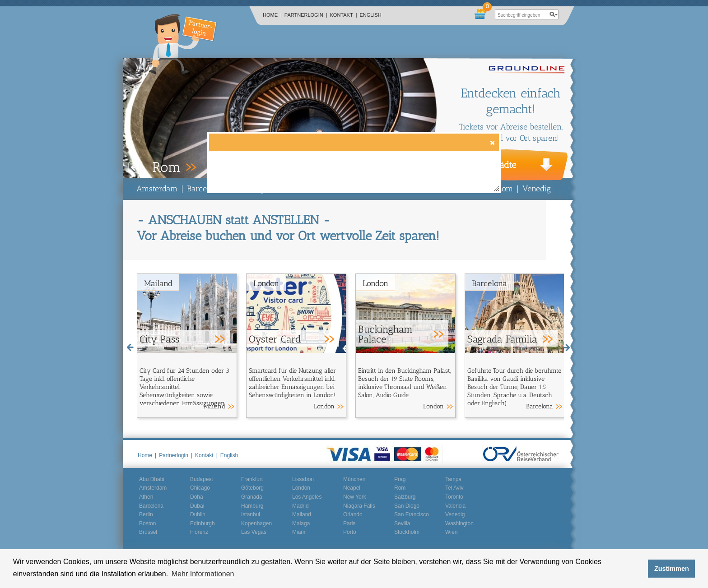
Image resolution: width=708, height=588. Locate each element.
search (554, 14)
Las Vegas (254, 532)
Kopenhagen (256, 523)
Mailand (158, 283)
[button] (492, 142)
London (266, 283)
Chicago (200, 488)
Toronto (454, 497)
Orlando (353, 514)
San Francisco (412, 514)
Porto (350, 532)
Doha (197, 497)
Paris (349, 523)
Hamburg (252, 506)
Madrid (300, 506)
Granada (252, 497)
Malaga (301, 523)
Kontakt (344, 15)
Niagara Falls (359, 506)
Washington (459, 523)
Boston (147, 523)
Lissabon (303, 479)
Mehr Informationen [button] (203, 574)
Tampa (453, 479)
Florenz (199, 532)
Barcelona (205, 189)
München (354, 479)
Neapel (352, 488)
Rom (505, 189)
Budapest (202, 479)
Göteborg (252, 488)
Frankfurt (252, 479)
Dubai (197, 506)
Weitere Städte (487, 165)
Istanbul (251, 514)
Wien (451, 532)
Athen (146, 497)
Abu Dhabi (152, 479)
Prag (400, 479)
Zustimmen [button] (672, 569)
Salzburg (405, 497)
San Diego (407, 506)
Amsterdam (157, 189)
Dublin (198, 514)
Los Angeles (307, 497)
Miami (299, 532)
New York (355, 497)
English (371, 15)
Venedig (537, 189)
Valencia (455, 506)
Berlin (146, 514)
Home (272, 15)
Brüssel (148, 532)
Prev (134, 167)
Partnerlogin (306, 15)
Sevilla (402, 523)
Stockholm (407, 532)
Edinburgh (203, 523)
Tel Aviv (454, 488)
